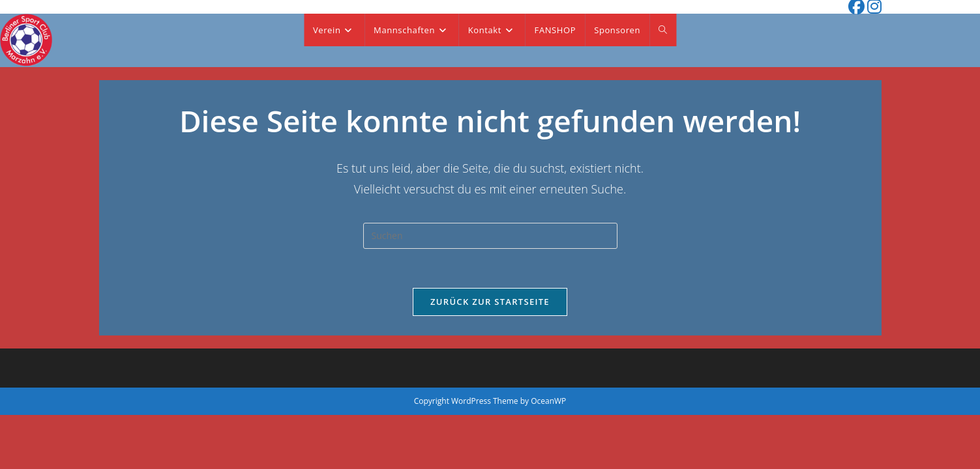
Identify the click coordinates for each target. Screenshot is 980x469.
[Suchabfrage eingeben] (490, 236)
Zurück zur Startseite (490, 302)
